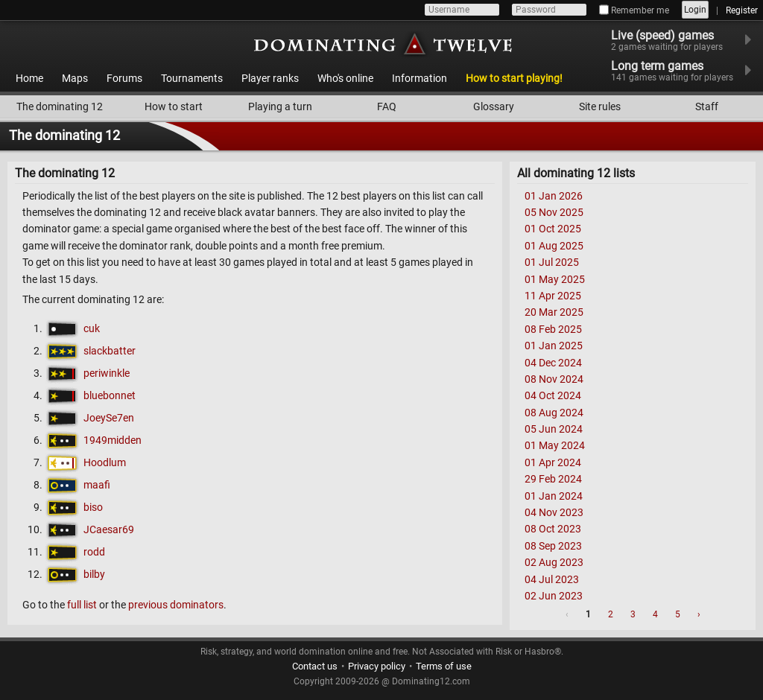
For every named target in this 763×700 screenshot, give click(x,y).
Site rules (600, 106)
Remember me (634, 10)
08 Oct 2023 (553, 529)
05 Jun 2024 (554, 429)
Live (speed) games (676, 40)
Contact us (315, 666)
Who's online (345, 78)
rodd (94, 552)
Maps (75, 78)
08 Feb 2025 (553, 329)
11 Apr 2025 (553, 296)
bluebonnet (110, 395)
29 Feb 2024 (553, 479)
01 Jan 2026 (554, 196)
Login (695, 10)
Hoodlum (105, 462)
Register (742, 10)
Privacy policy (377, 666)
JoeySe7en (109, 418)
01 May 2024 (555, 445)
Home (29, 78)
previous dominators (176, 605)
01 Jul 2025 (552, 262)
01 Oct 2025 (553, 229)
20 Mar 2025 (554, 312)
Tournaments (192, 78)
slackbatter (110, 351)
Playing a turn (280, 106)
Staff (707, 106)
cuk (92, 328)
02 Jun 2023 (554, 596)
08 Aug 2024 (554, 413)
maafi (97, 485)
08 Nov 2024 (554, 379)
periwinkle (107, 373)
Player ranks (270, 78)
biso (93, 507)
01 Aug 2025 (554, 246)
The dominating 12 (60, 106)
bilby (94, 574)
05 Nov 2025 (554, 212)
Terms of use (444, 666)
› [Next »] (699, 614)
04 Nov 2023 (554, 512)
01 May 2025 (555, 279)
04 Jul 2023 (552, 579)
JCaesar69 (109, 529)
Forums (124, 78)
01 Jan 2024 (554, 496)
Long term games (681, 71)
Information (420, 78)
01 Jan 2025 (554, 346)
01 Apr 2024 (553, 462)
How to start (174, 106)
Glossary (494, 106)
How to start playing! (514, 78)
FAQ (387, 106)
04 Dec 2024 (553, 363)
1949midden (113, 440)
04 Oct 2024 (553, 395)
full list (82, 605)
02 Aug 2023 (554, 562)
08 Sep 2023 (553, 546)
